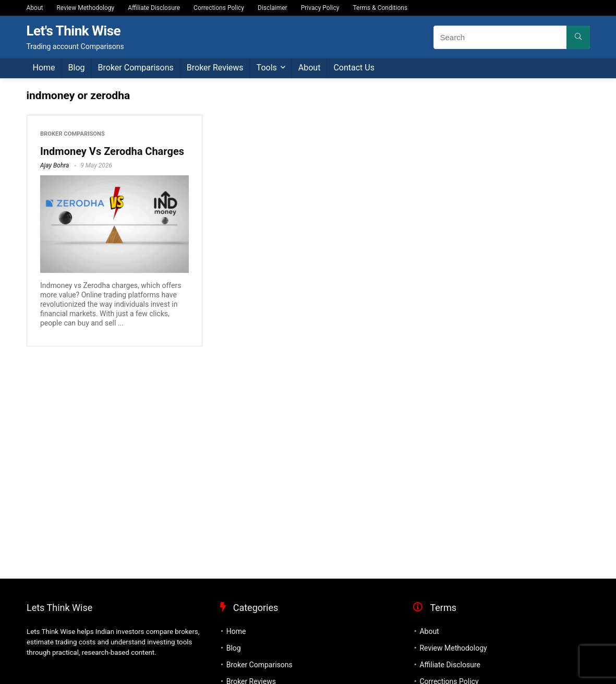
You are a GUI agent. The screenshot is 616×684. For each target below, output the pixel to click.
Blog (77, 68)
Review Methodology (85, 8)
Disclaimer (273, 8)
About (35, 8)
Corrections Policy (219, 8)
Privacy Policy (320, 8)
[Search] (578, 37)
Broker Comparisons (136, 68)
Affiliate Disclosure (154, 8)
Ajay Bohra (55, 165)
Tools (267, 68)
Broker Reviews (215, 68)
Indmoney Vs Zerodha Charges (112, 151)
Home (44, 68)
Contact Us (354, 68)
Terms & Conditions (381, 8)
